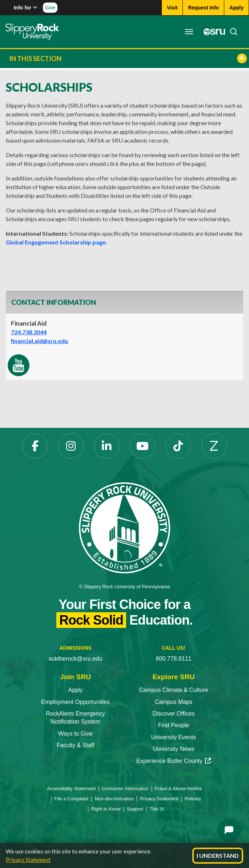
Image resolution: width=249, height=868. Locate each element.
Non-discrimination (114, 799)
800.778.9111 (174, 659)
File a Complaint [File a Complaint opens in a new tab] (72, 799)
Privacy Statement (28, 860)
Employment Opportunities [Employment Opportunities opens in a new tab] (75, 702)
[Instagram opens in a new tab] (71, 446)
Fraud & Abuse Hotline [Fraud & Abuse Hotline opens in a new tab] (178, 789)
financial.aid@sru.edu (39, 341)
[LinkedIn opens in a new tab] (107, 446)
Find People (174, 725)
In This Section (128, 58)
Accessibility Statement (71, 789)
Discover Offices (173, 714)
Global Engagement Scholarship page (56, 242)
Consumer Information (125, 789)
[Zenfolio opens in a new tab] (214, 446)
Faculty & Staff (76, 745)
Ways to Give (75, 734)
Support (135, 809)
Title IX (157, 809)
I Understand (218, 855)
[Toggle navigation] (189, 32)
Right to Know (106, 809)
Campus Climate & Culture (174, 690)
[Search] (232, 32)
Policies (193, 799)
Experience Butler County (173, 761)
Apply (75, 690)
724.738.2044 (29, 332)
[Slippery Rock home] (32, 32)
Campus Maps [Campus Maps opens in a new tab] (174, 702)
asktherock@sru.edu (75, 659)
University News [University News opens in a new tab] (174, 749)
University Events (174, 737)
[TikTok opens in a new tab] (178, 446)
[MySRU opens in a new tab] (212, 32)
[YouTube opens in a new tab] (142, 446)
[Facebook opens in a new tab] (35, 446)
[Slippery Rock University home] (124, 527)
